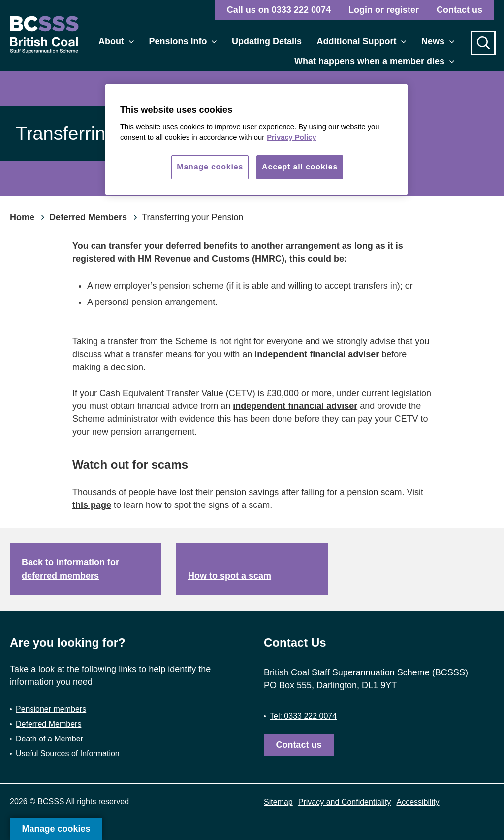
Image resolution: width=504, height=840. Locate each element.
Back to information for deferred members (70, 569)
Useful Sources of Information (68, 754)
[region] (256, 139)
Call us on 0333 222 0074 (279, 10)
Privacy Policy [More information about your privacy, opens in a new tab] (291, 137)
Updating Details (267, 41)
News (438, 41)
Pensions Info (183, 41)
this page (92, 505)
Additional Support (361, 41)
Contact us (459, 10)
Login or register (384, 10)
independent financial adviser (317, 354)
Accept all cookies (300, 167)
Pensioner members (51, 709)
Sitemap (278, 802)
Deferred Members (48, 724)
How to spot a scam (230, 576)
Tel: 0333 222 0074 (303, 716)
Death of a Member (49, 739)
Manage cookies (56, 829)
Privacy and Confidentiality (345, 802)
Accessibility (418, 802)
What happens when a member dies (374, 61)
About (116, 41)
